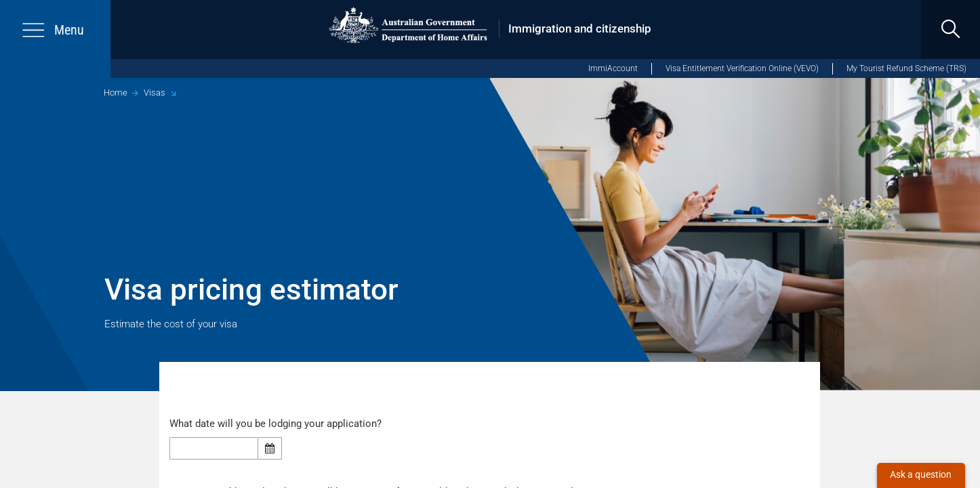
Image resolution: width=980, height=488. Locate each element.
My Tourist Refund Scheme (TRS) (906, 68)
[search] (951, 29)
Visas (155, 93)
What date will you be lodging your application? (280, 424)
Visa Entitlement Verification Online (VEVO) (742, 68)
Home (116, 93)
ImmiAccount (613, 68)
